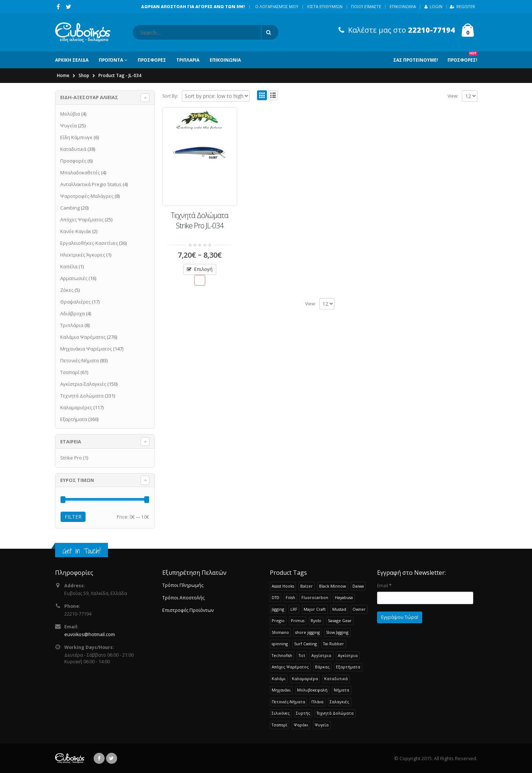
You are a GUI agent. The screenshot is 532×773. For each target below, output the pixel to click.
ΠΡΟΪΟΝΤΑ (111, 60)
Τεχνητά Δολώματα (82, 396)
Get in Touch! (82, 551)
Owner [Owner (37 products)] (359, 609)
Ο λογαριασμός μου (277, 6)
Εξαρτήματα (74, 419)
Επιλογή (203, 269)
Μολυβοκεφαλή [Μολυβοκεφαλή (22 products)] (312, 690)
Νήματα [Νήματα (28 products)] (341, 690)
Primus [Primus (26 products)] (298, 620)
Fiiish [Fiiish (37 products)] (290, 597)
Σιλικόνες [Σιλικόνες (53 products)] (281, 713)
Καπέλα (69, 266)
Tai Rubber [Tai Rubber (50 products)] (334, 644)
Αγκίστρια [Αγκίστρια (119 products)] (348, 655)
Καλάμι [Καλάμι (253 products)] (279, 678)
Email (384, 585)
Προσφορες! (462, 57)
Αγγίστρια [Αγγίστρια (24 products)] (321, 655)
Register (462, 6)
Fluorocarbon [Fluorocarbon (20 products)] (315, 597)
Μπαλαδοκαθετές (80, 173)
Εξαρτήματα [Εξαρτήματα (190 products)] (348, 667)
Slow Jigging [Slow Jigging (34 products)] (337, 632)
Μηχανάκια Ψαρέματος (86, 349)
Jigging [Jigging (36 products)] (278, 609)
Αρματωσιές (74, 278)
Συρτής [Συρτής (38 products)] (303, 713)
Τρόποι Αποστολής (183, 598)
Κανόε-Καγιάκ (76, 231)
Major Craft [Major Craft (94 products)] (315, 609)
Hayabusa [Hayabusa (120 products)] (344, 597)
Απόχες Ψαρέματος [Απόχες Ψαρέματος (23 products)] (290, 667)
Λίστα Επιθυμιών (325, 6)
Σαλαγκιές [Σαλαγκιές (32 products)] (339, 702)
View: (453, 96)
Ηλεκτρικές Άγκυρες (83, 255)
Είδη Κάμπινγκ (76, 137)
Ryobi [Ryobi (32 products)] (316, 620)
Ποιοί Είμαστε (366, 6)
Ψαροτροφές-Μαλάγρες (87, 196)
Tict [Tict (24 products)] (302, 655)
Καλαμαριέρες (76, 407)
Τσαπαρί (70, 372)
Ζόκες (67, 290)
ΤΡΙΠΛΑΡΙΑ (188, 60)
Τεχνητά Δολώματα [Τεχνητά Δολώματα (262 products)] (335, 713)
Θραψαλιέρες (75, 302)
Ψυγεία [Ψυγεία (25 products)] (322, 725)
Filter (73, 517)
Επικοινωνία (403, 6)
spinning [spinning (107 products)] (280, 644)
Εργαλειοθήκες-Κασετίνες (89, 243)
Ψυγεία (68, 126)
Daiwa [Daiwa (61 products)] (358, 586)
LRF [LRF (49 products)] (294, 609)
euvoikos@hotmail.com (90, 634)
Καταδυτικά (73, 149)
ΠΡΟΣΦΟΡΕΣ (152, 60)
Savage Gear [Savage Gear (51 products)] (340, 620)
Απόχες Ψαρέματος (82, 219)
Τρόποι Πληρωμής (183, 585)
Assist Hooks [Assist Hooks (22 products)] (283, 586)
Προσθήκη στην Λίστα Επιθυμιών (200, 280)
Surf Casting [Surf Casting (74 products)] (305, 644)
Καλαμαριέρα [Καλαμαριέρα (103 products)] (305, 678)
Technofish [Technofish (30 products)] (282, 655)
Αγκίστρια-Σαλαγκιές (83, 384)
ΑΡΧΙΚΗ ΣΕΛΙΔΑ (72, 60)
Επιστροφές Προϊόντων (188, 610)
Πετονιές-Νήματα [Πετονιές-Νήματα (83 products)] (288, 702)
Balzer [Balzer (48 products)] (307, 586)
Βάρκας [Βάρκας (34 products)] (322, 667)
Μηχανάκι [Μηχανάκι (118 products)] (281, 690)
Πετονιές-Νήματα (79, 360)
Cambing (70, 208)
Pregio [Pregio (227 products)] (278, 620)
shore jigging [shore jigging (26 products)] (307, 632)
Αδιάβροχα (73, 313)
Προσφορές (73, 161)
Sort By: (170, 96)
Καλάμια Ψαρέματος (83, 337)
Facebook (99, 758)
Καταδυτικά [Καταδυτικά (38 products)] (336, 678)
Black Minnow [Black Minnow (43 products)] (332, 586)
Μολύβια (70, 114)
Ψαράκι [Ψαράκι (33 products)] (301, 725)
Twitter (112, 758)
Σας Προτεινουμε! (416, 60)
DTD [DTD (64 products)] (276, 597)
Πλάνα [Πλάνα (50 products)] (317, 702)
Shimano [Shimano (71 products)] (280, 632)
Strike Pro (71, 458)
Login (433, 6)
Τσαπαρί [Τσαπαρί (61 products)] (280, 725)
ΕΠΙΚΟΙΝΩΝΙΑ (225, 60)
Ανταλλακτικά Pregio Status (91, 184)
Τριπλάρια (72, 325)
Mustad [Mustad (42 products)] (339, 609)
